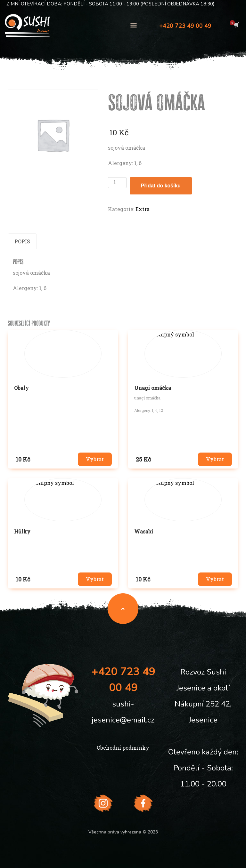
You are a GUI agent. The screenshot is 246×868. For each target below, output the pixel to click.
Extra (143, 209)
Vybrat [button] (95, 459)
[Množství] (117, 183)
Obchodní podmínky (123, 748)
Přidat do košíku (161, 186)
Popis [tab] (22, 241)
